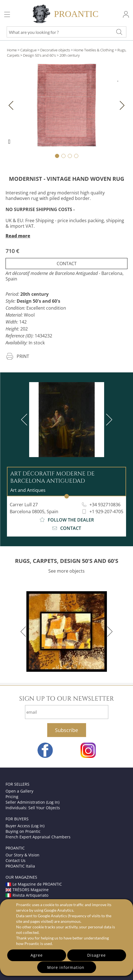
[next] (108, 420)
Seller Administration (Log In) (32, 802)
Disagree (96, 955)
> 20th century (68, 55)
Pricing (12, 797)
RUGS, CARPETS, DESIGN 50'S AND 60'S (67, 561)
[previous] (25, 420)
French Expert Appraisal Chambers (38, 837)
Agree (37, 955)
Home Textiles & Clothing (94, 50)
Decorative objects (55, 50)
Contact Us (16, 860)
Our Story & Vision (22, 855)
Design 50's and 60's (39, 55)
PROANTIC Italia (20, 866)
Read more (18, 236)
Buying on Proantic (23, 831)
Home (12, 50)
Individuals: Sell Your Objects (33, 808)
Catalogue (28, 50)
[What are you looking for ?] (119, 32)
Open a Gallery (19, 791)
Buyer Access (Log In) (25, 826)
